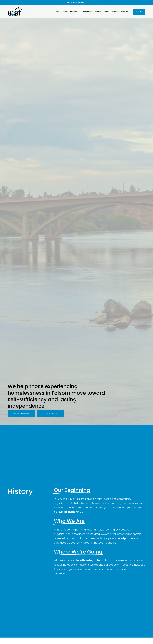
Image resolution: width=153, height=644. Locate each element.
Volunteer (115, 12)
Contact (125, 12)
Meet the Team (50, 414)
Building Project (87, 12)
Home (58, 12)
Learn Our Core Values (22, 414)
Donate (139, 12)
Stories (106, 12)
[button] (151, 2)
